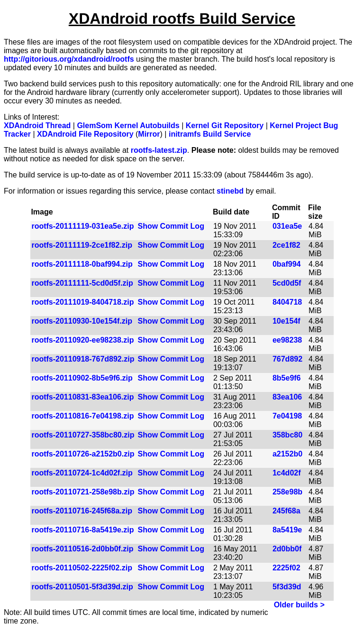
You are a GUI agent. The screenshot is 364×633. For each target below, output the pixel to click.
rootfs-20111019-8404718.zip (82, 302)
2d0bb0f (287, 549)
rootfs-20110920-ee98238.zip (82, 340)
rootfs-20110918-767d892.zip (83, 359)
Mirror (149, 134)
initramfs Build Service (210, 134)
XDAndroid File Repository (85, 134)
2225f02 (287, 568)
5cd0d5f (287, 283)
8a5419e (287, 530)
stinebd (230, 191)
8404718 (287, 302)
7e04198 (287, 416)
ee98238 (287, 340)
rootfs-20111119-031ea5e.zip (82, 226)
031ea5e (287, 226)
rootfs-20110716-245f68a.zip (82, 511)
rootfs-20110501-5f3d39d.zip (82, 587)
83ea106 (287, 397)
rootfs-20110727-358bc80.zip (83, 435)
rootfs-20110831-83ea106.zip (82, 397)
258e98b (287, 492)
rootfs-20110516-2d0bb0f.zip (82, 549)
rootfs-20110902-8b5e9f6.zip (82, 378)
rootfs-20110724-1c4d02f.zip (82, 473)
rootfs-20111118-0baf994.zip (82, 264)
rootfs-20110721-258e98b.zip (83, 492)
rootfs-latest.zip (159, 150)
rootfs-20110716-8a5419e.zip (82, 530)
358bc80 (287, 435)
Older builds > (299, 605)
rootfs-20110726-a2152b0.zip (83, 454)
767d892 (287, 359)
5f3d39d (287, 587)
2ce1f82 (287, 245)
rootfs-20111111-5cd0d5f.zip (82, 283)
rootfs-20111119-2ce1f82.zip (82, 245)
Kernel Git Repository (225, 126)
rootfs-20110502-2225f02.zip (82, 568)
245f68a (287, 511)
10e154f (287, 321)
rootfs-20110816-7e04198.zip (82, 416)
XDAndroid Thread (37, 126)
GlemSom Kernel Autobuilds (128, 126)
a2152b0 (287, 454)
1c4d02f (287, 473)
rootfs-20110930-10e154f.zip (82, 321)
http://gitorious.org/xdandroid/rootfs (69, 59)
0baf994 (287, 264)
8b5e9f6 (287, 378)
